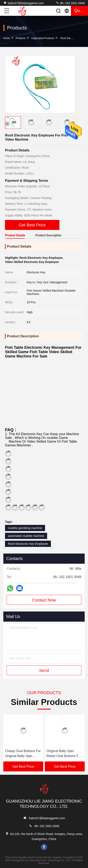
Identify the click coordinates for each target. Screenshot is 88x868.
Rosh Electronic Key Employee (28, 544)
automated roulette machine (26, 536)
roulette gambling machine (25, 528)
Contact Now (44, 600)
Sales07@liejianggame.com (24, 3)
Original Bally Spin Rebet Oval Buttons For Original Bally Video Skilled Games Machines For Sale (64, 754)
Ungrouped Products (43, 38)
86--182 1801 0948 (70, 3)
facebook (44, 847)
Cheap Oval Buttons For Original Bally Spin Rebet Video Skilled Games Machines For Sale (23, 754)
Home (7, 38)
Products (21, 38)
